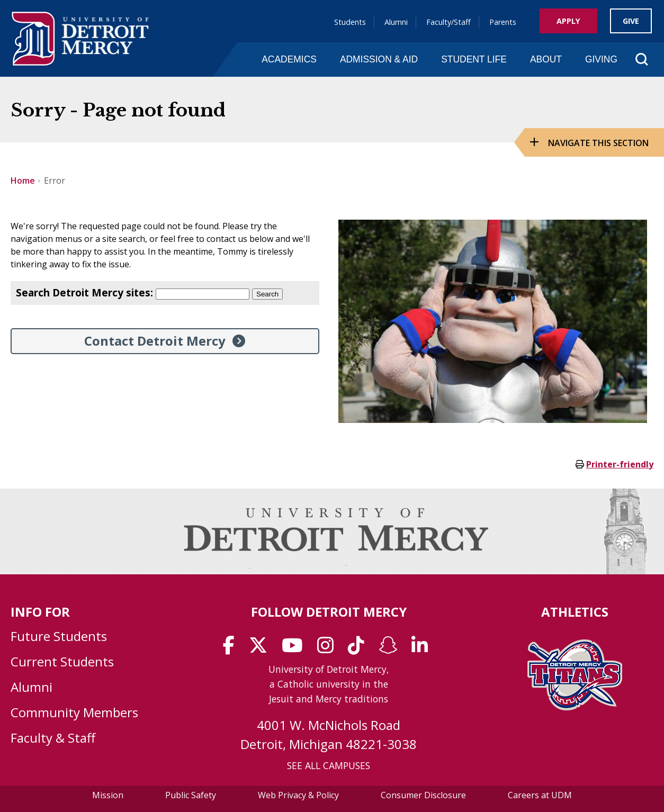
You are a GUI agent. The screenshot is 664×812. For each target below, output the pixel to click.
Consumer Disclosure (423, 795)
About (546, 59)
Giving (601, 59)
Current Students (62, 661)
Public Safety (191, 795)
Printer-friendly (620, 464)
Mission (108, 795)
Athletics (575, 612)
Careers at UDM (540, 795)
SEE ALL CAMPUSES (329, 765)
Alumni (396, 22)
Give (631, 21)
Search (267, 294)
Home (23, 181)
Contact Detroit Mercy (155, 341)
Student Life (474, 59)
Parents (503, 22)
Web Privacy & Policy (298, 795)
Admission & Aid (379, 59)
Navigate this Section (598, 143)
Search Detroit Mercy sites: (84, 292)
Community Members (74, 712)
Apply (568, 21)
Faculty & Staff (53, 738)
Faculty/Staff (448, 22)
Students (350, 22)
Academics (289, 59)
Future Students (59, 636)
